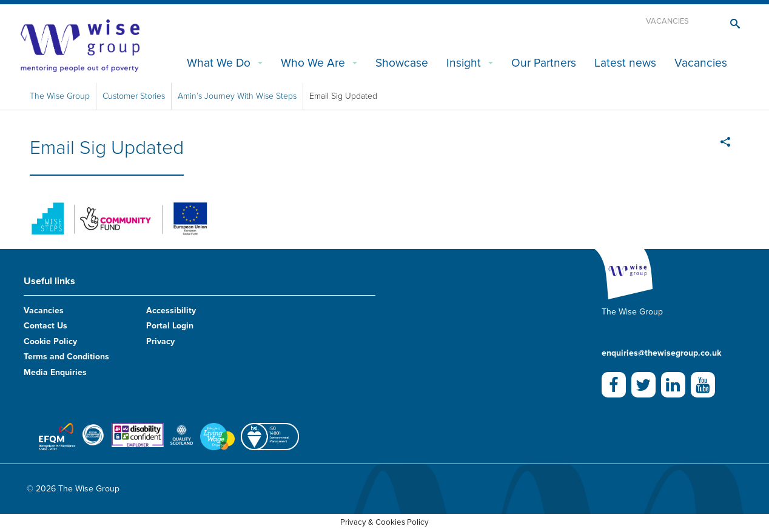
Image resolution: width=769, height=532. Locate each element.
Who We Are (313, 63)
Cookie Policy (50, 341)
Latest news (625, 63)
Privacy (160, 341)
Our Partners (544, 63)
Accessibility (171, 311)
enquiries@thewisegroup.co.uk (661, 353)
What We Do (219, 63)
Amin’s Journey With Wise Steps (237, 96)
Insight (464, 63)
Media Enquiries (55, 372)
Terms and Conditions (66, 357)
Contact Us (45, 326)
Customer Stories (134, 96)
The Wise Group (60, 96)
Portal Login (170, 326)
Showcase (402, 63)
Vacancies (667, 21)
